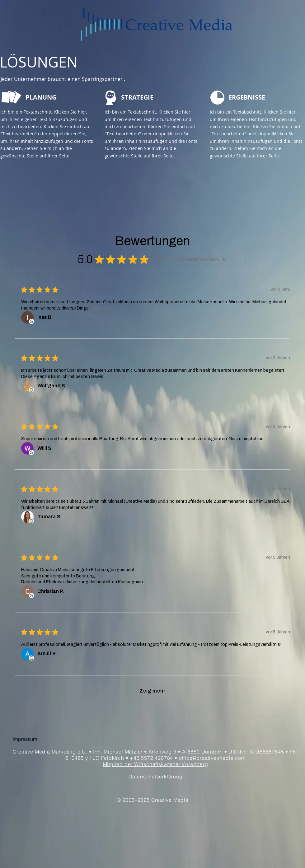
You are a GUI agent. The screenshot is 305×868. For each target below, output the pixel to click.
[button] (224, 259)
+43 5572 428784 (151, 758)
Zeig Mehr (101, 308)
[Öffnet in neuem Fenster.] (31, 321)
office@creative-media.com (212, 758)
